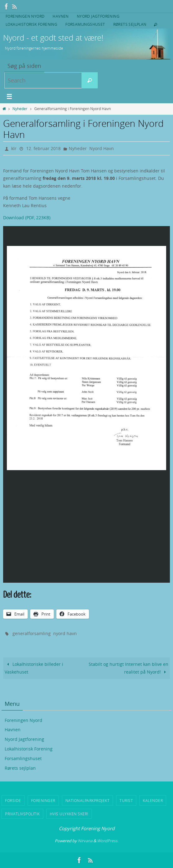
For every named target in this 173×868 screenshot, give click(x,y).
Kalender (153, 800)
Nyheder (20, 109)
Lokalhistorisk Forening (31, 24)
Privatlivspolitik (22, 814)
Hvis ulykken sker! (69, 814)
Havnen (61, 16)
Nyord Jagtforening (98, 16)
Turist (126, 800)
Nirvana (85, 841)
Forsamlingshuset (85, 24)
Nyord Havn (102, 148)
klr (14, 148)
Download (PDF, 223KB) (27, 218)
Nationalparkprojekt (88, 800)
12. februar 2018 (43, 148)
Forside (13, 800)
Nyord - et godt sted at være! (53, 38)
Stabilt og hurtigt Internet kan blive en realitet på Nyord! (129, 668)
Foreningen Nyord (25, 16)
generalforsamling (32, 633)
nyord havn (65, 633)
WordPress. (108, 841)
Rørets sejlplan (130, 24)
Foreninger (43, 800)
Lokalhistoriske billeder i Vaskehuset (34, 668)
